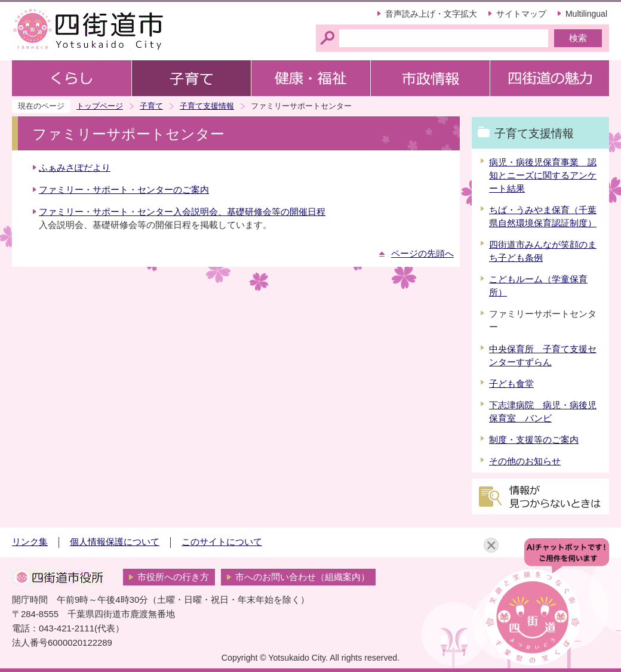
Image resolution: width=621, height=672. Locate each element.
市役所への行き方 (173, 577)
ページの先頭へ (422, 254)
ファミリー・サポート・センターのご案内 (124, 190)
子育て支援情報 (207, 106)
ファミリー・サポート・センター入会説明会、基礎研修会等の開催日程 (182, 212)
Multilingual (586, 14)
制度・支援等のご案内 (534, 440)
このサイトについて (222, 542)
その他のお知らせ (525, 461)
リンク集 (30, 542)
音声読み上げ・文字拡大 (431, 14)
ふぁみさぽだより (75, 168)
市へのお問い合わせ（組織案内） (302, 577)
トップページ (100, 106)
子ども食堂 (511, 384)
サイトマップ (521, 14)
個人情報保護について (115, 542)
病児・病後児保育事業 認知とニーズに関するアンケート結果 (543, 175)
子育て (151, 106)
